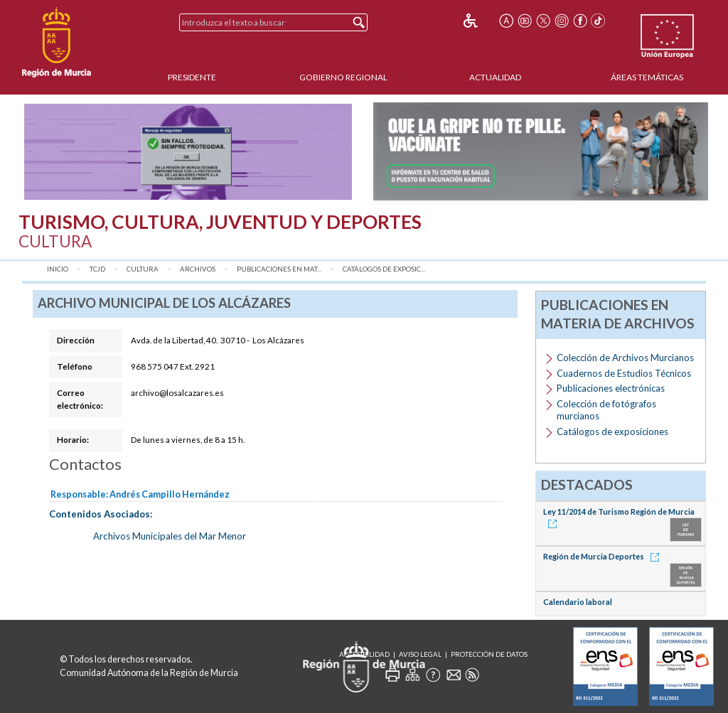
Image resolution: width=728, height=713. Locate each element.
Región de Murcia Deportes (604, 556)
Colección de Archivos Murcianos (625, 358)
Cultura (143, 269)
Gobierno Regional (343, 77)
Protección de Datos (489, 654)
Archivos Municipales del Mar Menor (170, 536)
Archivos (198, 269)
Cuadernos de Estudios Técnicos (624, 373)
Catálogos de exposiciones (612, 431)
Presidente (192, 77)
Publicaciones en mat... (279, 269)
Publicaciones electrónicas (611, 388)
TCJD (97, 269)
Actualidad (495, 77)
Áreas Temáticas (647, 77)
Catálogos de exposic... (384, 269)
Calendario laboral (578, 602)
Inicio (58, 269)
